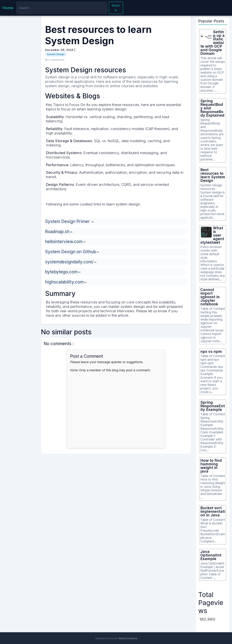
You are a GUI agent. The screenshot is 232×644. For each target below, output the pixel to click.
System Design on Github (71, 252)
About (122, 638)
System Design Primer (68, 221)
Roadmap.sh (57, 232)
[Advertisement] (19, 74)
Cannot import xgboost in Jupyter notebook (210, 297)
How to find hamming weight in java (211, 466)
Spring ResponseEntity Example (213, 406)
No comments (55, 60)
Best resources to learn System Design (213, 175)
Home (8, 8)
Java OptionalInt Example (211, 555)
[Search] (62, 8)
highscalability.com (64, 282)
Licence (132, 638)
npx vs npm (211, 352)
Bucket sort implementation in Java (213, 512)
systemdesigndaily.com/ (69, 262)
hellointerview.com (64, 242)
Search (116, 8)
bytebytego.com (61, 272)
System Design (56, 54)
